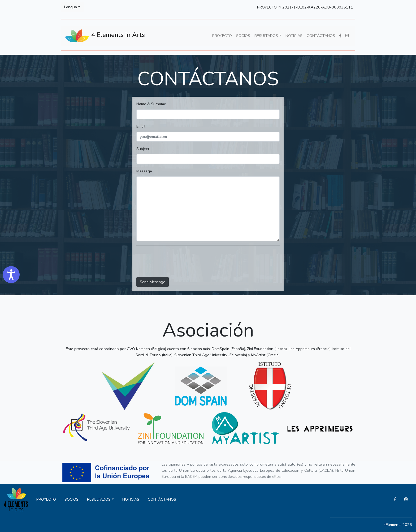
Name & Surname (151, 104)
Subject (143, 149)
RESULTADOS (266, 36)
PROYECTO (222, 36)
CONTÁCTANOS (321, 36)
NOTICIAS (294, 36)
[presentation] (177, 262)
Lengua (71, 7)
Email (141, 126)
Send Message (153, 282)
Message (144, 171)
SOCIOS (243, 36)
